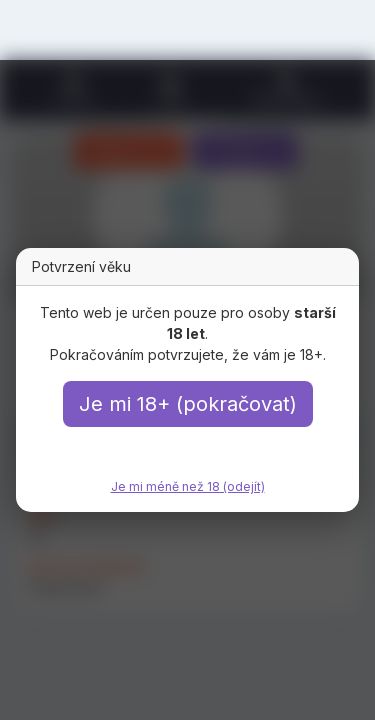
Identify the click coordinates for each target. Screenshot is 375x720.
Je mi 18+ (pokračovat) (188, 404)
